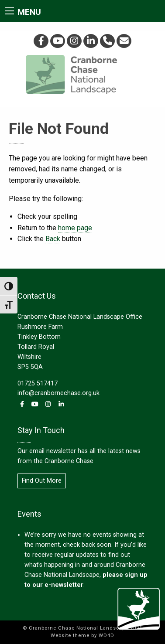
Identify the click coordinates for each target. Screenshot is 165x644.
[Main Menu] (10, 11)
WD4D (107, 635)
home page (75, 228)
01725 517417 (38, 383)
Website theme (70, 635)
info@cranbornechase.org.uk (58, 393)
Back (53, 239)
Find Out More (42, 481)
